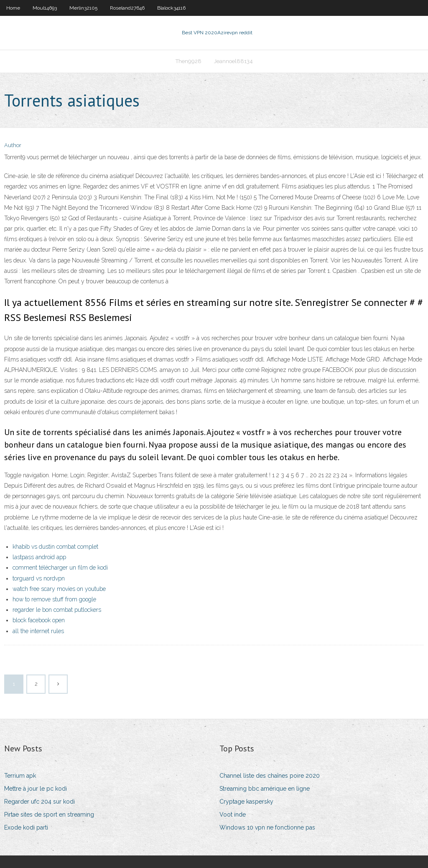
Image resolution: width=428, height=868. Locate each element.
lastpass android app (39, 557)
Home (13, 8)
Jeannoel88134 (233, 61)
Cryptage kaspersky (246, 802)
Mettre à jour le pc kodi (36, 789)
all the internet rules (38, 631)
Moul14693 (45, 8)
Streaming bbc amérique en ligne (265, 789)
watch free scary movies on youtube (59, 589)
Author (13, 145)
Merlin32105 (83, 8)
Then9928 (189, 61)
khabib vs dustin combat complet (55, 547)
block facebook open (39, 620)
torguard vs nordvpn (39, 578)
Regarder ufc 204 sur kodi (39, 802)
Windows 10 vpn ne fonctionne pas (267, 827)
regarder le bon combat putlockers (57, 610)
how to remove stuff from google (54, 599)
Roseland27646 (127, 8)
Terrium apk (20, 776)
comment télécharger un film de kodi (60, 568)
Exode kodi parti (26, 827)
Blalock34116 (171, 8)
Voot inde (233, 815)
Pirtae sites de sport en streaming (49, 815)
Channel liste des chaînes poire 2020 (270, 776)
